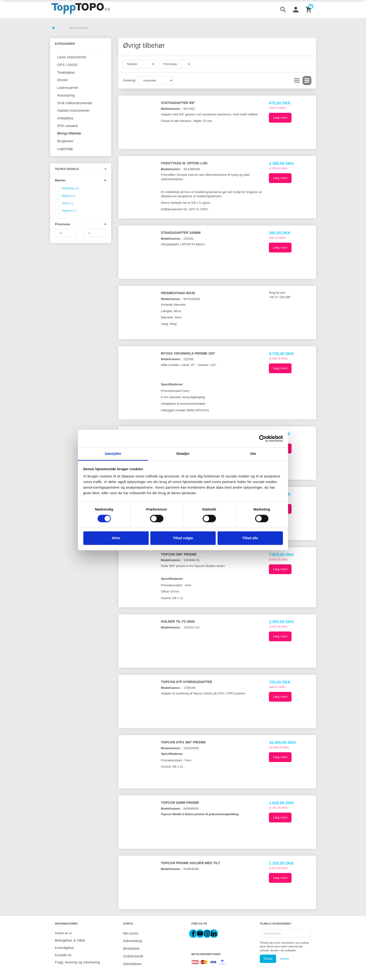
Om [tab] (253, 454)
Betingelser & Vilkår (70, 940)
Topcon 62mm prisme (180, 803)
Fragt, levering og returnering (77, 962)
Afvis (116, 538)
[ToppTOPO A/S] (81, 9)
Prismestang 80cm (178, 293)
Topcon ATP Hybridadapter (187, 682)
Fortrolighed (64, 948)
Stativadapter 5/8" (178, 103)
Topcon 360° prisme (179, 554)
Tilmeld (268, 959)
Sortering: (130, 80)
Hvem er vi (63, 933)
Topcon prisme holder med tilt (190, 863)
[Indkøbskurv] (309, 9)
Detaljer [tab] (183, 454)
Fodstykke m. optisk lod (184, 163)
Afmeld (284, 959)
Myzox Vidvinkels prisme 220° (188, 353)
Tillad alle (250, 538)
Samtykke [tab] (113, 454)
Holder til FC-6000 (178, 621)
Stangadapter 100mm (181, 233)
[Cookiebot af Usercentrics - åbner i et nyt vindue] (262, 438)
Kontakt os (63, 955)
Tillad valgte (183, 538)
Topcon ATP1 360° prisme (183, 742)
